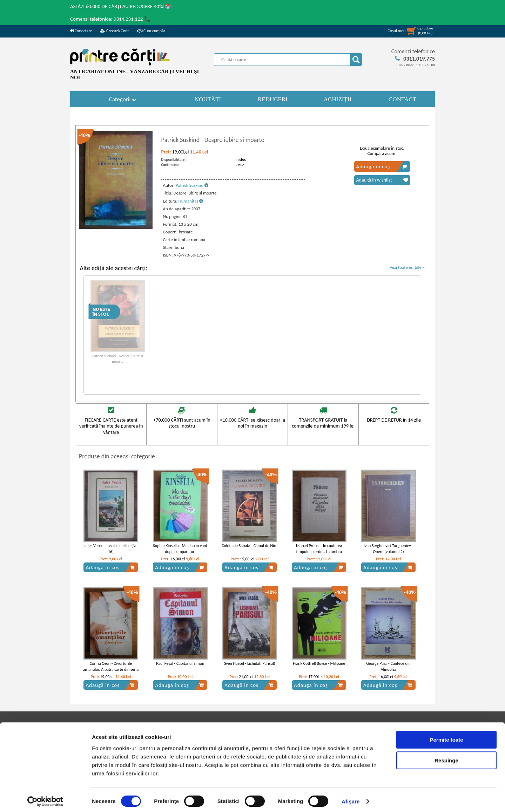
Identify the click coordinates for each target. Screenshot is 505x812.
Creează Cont (115, 31)
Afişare (351, 798)
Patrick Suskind (192, 185)
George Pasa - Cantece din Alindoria (388, 666)
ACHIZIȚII (338, 99)
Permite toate (446, 736)
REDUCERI (273, 99)
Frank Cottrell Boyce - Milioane (319, 663)
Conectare (81, 31)
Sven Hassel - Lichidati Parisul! (250, 663)
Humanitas (191, 201)
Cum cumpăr (151, 31)
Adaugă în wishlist (382, 180)
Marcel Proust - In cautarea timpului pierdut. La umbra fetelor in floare (319, 552)
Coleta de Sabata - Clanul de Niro (250, 546)
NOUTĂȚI (208, 99)
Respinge (446, 757)
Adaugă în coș (382, 166)
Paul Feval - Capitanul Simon (180, 663)
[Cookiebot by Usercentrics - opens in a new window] (45, 798)
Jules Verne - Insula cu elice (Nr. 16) (111, 549)
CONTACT (402, 99)
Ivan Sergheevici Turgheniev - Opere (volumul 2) (388, 549)
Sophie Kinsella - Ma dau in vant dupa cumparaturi (180, 549)
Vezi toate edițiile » (407, 267)
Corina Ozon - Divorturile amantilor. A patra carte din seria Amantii (111, 669)
